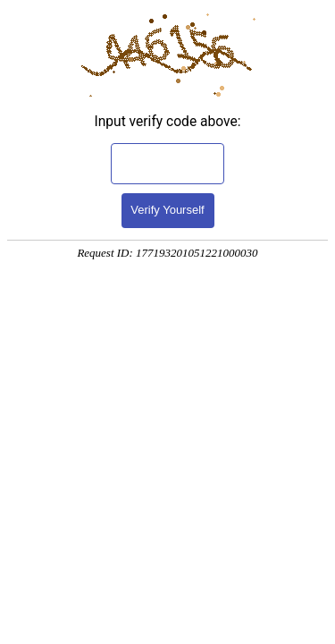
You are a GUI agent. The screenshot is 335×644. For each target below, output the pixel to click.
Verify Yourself (167, 210)
